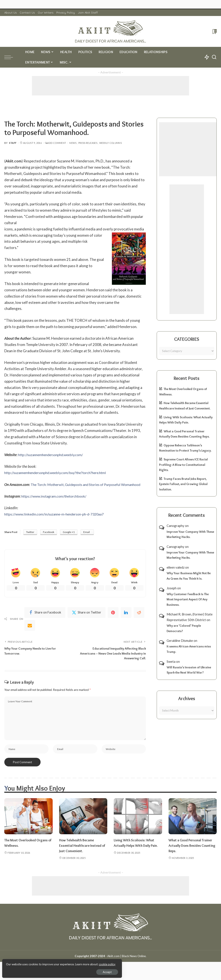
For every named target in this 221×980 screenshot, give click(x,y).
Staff (13, 143)
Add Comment (55, 143)
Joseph (172, 588)
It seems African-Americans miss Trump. (189, 649)
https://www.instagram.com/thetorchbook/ (57, 502)
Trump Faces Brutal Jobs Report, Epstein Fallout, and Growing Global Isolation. (183, 484)
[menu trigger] (11, 57)
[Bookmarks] (214, 32)
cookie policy (55, 963)
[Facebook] (45, 619)
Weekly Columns (110, 143)
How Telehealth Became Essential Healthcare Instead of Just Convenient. (81, 855)
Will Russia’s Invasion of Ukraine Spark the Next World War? (189, 670)
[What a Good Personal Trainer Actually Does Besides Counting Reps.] (193, 826)
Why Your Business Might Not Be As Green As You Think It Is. (189, 576)
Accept (53, 970)
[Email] (30, 632)
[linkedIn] (126, 619)
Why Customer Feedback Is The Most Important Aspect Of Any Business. (188, 599)
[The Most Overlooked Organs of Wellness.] (28, 826)
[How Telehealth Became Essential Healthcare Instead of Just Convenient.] (83, 826)
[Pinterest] (113, 619)
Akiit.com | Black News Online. (127, 966)
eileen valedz (176, 567)
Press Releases (88, 143)
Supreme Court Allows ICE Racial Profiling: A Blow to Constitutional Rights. (183, 465)
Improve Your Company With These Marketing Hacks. (190, 534)
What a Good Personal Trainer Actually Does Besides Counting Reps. (192, 855)
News (73, 143)
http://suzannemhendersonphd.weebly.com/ (53, 455)
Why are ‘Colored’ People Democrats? (184, 628)
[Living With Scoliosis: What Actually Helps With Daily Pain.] (138, 826)
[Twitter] (87, 619)
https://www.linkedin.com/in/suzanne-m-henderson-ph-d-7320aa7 (58, 520)
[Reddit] (139, 619)
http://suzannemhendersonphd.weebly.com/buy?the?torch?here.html (60, 473)
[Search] (214, 57)
